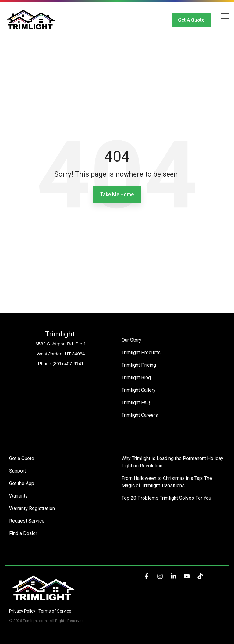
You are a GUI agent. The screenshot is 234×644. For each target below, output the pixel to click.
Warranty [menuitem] (18, 496)
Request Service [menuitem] (27, 521)
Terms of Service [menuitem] (55, 611)
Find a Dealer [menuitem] (23, 533)
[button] (225, 16)
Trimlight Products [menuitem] (141, 353)
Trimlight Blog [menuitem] (136, 378)
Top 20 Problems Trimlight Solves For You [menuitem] (166, 498)
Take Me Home (117, 194)
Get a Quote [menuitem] (22, 458)
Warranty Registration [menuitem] (32, 508)
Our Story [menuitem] (131, 340)
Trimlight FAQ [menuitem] (136, 403)
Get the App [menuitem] (22, 483)
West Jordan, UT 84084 (61, 354)
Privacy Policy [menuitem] (22, 611)
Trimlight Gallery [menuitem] (139, 390)
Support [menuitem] (18, 471)
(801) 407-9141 (68, 363)
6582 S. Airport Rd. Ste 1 (61, 344)
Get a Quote (191, 20)
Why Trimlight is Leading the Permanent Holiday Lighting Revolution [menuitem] (173, 462)
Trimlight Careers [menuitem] (140, 415)
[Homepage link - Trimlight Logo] (43, 601)
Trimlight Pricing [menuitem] (139, 365)
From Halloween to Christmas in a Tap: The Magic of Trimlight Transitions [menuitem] (167, 482)
